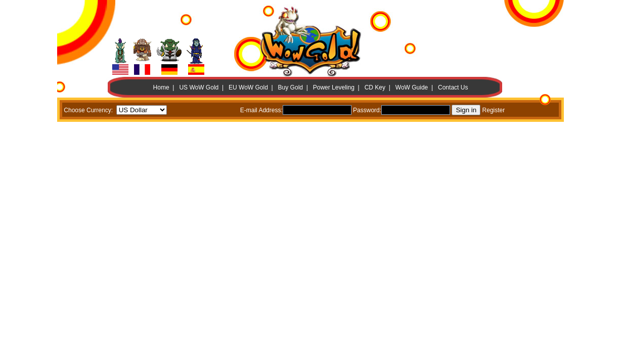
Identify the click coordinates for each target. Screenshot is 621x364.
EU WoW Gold (248, 87)
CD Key (375, 87)
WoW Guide (412, 87)
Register (494, 110)
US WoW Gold (199, 87)
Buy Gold (291, 87)
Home (161, 87)
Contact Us (453, 87)
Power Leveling (334, 87)
